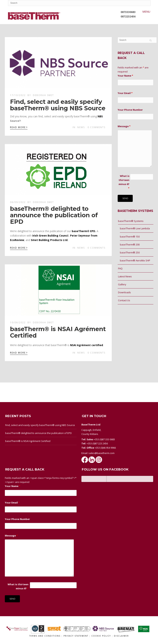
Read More (19, 127)
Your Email (125, 93)
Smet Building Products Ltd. (50, 240)
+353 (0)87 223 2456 (97, 443)
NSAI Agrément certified (87, 345)
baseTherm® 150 (130, 237)
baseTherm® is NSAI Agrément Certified (58, 332)
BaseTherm (94, 479)
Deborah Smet (43, 95)
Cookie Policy (102, 636)
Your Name (125, 76)
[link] (100, 116)
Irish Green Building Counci (50, 236)
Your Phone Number (130, 110)
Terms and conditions (45, 636)
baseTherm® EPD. (84, 231)
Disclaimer (121, 636)
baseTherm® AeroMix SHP (135, 260)
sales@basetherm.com (101, 453)
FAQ (120, 268)
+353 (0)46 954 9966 (105, 448)
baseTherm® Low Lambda (135, 228)
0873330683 (128, 12)
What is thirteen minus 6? (124, 182)
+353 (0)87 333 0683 (104, 439)
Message (124, 126)
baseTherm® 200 (130, 245)
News (81, 127)
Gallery (122, 284)
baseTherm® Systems (131, 221)
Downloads (124, 292)
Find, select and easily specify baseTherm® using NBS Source (58, 105)
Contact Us (124, 300)
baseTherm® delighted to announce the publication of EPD (54, 215)
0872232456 (128, 16)
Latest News (125, 276)
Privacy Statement (76, 636)
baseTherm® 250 (130, 252)
